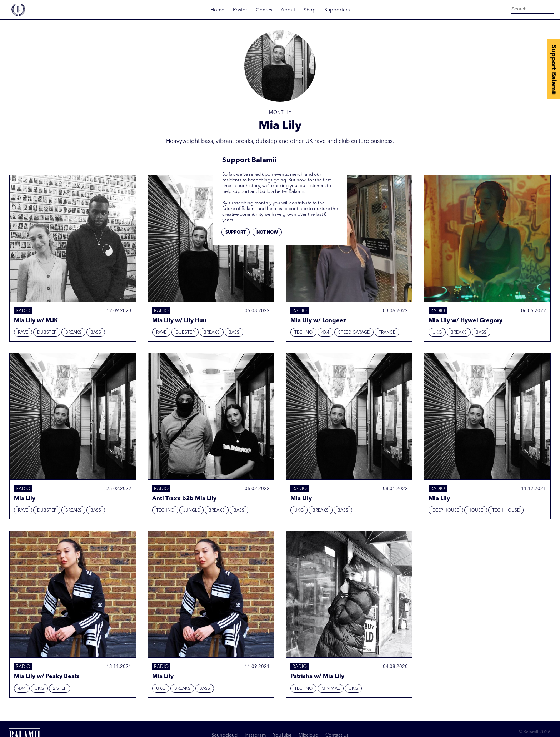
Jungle (191, 511)
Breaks (73, 333)
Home (217, 10)
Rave (23, 333)
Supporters (337, 10)
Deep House (446, 511)
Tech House (506, 511)
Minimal (331, 689)
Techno (303, 333)
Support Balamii (554, 70)
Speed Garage (354, 333)
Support (236, 233)
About (288, 10)
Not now (267, 233)
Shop (310, 10)
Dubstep (47, 333)
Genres (264, 10)
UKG (437, 333)
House (476, 511)
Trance (387, 333)
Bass (96, 333)
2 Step (60, 689)
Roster (240, 10)
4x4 (325, 333)
